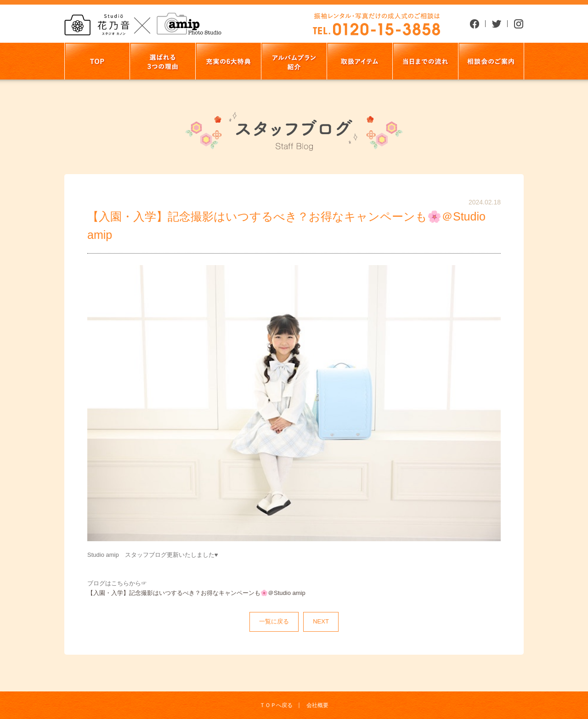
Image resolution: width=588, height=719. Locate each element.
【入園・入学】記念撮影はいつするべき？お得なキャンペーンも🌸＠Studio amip (196, 593)
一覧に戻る (274, 621)
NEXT (321, 621)
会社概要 (317, 705)
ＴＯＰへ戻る (276, 705)
